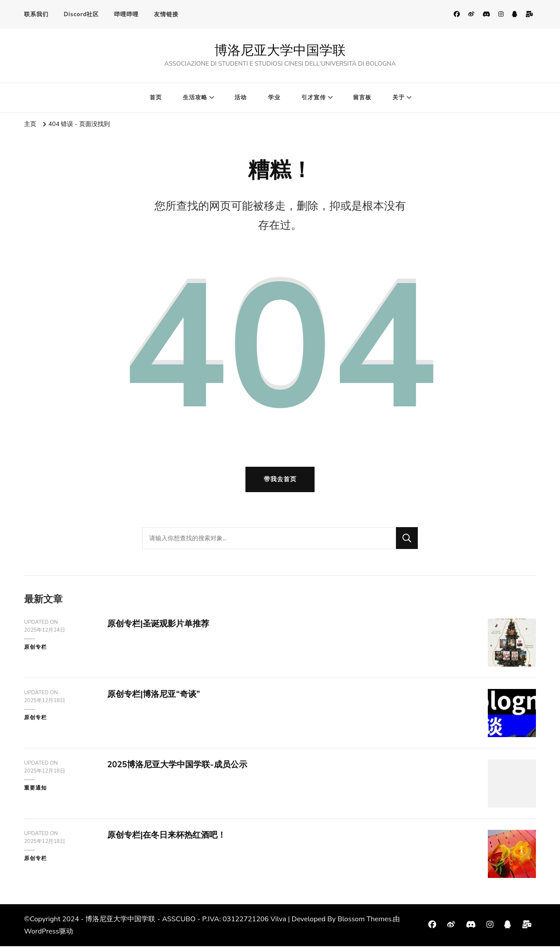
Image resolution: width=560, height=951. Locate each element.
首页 (156, 98)
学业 (274, 98)
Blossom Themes (364, 924)
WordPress (42, 936)
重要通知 (35, 793)
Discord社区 (82, 14)
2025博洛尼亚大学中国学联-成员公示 (181, 769)
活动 (241, 98)
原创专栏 (35, 652)
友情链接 (166, 14)
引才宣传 (314, 98)
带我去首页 (280, 484)
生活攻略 (195, 98)
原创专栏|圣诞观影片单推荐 (161, 628)
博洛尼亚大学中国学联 (280, 50)
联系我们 (36, 14)
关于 (399, 98)
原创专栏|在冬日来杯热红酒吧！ (170, 840)
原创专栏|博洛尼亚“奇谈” (156, 699)
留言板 (362, 98)
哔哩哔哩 (126, 14)
